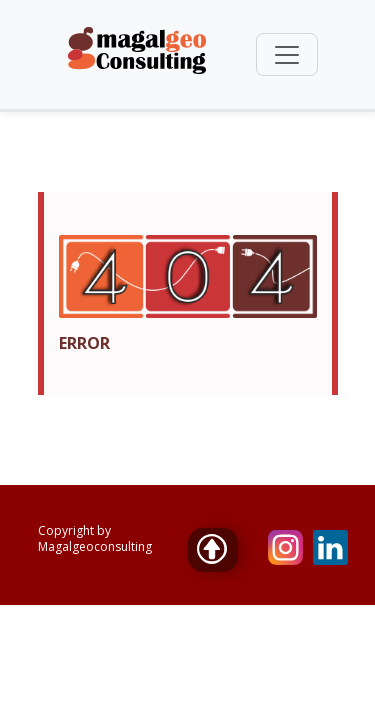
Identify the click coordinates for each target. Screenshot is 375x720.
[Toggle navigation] (287, 54)
